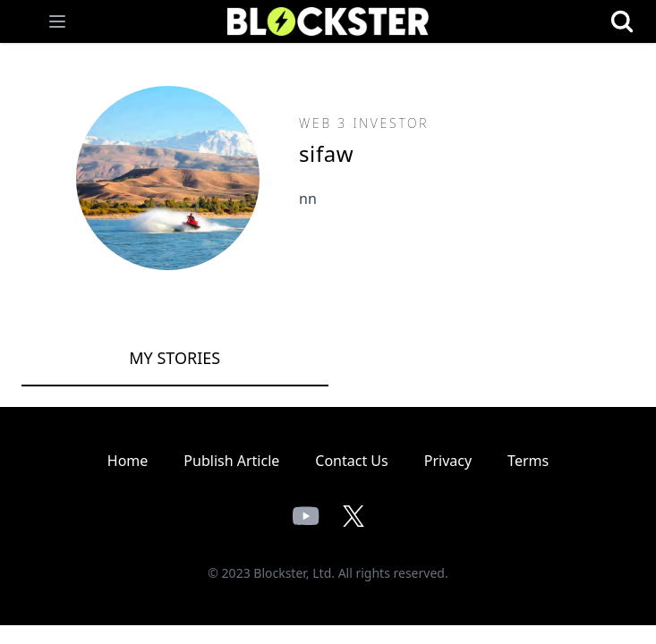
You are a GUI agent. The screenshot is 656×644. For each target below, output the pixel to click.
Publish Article (231, 461)
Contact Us (351, 461)
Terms (528, 461)
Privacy (448, 461)
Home (128, 461)
